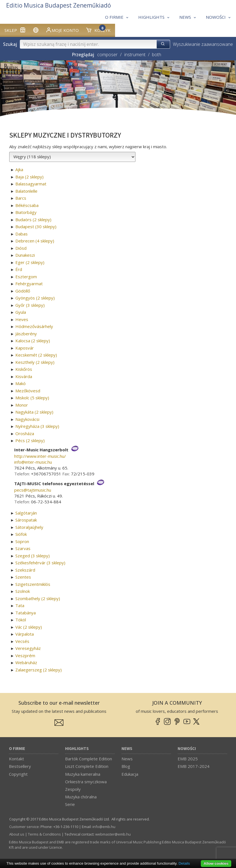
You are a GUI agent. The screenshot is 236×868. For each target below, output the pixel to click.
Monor (22, 405)
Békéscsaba (27, 205)
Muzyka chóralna (81, 797)
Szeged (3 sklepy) (33, 556)
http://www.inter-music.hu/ (40, 456)
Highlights (77, 749)
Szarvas (23, 548)
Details (184, 863)
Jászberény (26, 334)
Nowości (187, 749)
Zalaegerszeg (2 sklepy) (39, 670)
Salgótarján (26, 513)
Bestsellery (20, 766)
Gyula (21, 312)
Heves (22, 319)
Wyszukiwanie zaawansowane (203, 44)
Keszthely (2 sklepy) (35, 362)
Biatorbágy (26, 212)
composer (107, 55)
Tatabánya (26, 613)
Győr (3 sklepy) (30, 305)
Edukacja (130, 774)
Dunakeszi (25, 255)
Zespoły (73, 789)
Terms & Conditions (44, 834)
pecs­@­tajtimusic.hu (33, 490)
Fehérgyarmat (29, 284)
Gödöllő (23, 291)
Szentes (23, 577)
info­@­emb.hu (104, 827)
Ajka (19, 169)
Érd (19, 269)
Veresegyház (28, 648)
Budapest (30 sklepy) (36, 227)
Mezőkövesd (28, 391)
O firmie (17, 749)
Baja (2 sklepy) (29, 177)
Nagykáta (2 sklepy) (34, 412)
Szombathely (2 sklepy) (38, 598)
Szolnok (23, 591)
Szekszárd (25, 570)
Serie (70, 804)
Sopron (22, 541)
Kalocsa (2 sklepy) (33, 341)
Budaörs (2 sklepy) (33, 220)
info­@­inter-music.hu (33, 462)
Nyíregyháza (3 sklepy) (37, 426)
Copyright (18, 774)
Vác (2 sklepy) (29, 627)
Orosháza (25, 433)
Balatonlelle (26, 191)
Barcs (21, 198)
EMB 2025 (188, 759)
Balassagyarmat (31, 184)
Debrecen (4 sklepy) (35, 241)
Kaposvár (25, 348)
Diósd (21, 248)
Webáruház (26, 662)
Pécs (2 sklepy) (30, 440)
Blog (126, 766)
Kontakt (16, 759)
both (157, 55)
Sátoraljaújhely (29, 527)
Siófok (21, 534)
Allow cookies (216, 863)
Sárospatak (26, 520)
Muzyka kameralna (83, 774)
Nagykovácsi (27, 419)
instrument (135, 55)
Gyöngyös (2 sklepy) (35, 298)
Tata (20, 605)
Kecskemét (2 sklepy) (36, 355)
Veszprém (25, 655)
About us (17, 834)
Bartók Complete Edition (89, 759)
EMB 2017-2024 (194, 766)
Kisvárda (24, 376)
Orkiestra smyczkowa (86, 782)
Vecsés (22, 641)
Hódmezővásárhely (34, 326)
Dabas (22, 234)
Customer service (24, 827)
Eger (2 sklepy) (30, 262)
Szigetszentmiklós (33, 584)
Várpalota (25, 634)
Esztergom (26, 277)
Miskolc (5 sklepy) (32, 398)
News (127, 749)
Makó (21, 383)
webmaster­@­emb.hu (113, 834)
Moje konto (62, 30)
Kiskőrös (24, 369)
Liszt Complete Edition (87, 766)
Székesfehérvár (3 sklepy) (40, 563)
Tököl (21, 620)
